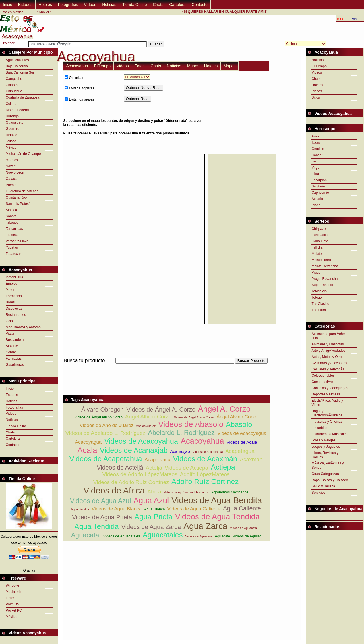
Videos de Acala (242, 442)
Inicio (8, 5)
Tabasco (12, 222)
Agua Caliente (242, 508)
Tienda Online (135, 5)
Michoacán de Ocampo (23, 154)
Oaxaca (12, 179)
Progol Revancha (324, 279)
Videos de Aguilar (247, 536)
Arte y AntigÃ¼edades (328, 351)
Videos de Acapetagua (208, 452)
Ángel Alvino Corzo (237, 417)
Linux (10, 598)
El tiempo (102, 66)
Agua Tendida (97, 526)
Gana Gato (320, 241)
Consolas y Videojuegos (330, 388)
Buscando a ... (17, 340)
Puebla (11, 185)
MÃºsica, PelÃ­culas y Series (327, 465)
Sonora (11, 216)
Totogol (317, 297)
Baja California (17, 66)
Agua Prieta (154, 517)
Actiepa (223, 467)
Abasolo (239, 424)
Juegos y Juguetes (326, 447)
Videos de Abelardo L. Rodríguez (105, 433)
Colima (11, 104)
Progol (316, 272)
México (11, 147)
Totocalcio (319, 291)
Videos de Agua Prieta (102, 517)
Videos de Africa (114, 490)
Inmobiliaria (14, 277)
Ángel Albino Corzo (148, 417)
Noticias (109, 5)
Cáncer (317, 155)
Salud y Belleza (323, 486)
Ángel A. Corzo (224, 409)
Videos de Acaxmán (205, 459)
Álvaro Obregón (103, 410)
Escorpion (319, 180)
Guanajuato (15, 122)
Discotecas (14, 309)
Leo (314, 161)
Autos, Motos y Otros (327, 357)
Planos (317, 91)
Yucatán (12, 247)
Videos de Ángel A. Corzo (161, 410)
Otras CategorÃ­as (325, 474)
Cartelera (177, 5)
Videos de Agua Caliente (194, 509)
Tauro (316, 143)
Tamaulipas (14, 229)
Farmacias (14, 359)
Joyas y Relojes (323, 440)
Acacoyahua (77, 66)
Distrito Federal (17, 110)
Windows (13, 585)
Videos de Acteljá (120, 468)
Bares (10, 302)
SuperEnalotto (322, 285)
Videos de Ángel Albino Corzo (99, 417)
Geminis (318, 149)
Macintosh (14, 592)
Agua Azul (151, 500)
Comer (11, 352)
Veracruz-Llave (17, 241)
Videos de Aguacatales (122, 536)
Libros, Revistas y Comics (325, 455)
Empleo (12, 284)
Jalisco (11, 141)
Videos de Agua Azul (101, 501)
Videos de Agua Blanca (117, 509)
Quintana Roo (16, 197)
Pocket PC (14, 610)
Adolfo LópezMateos (205, 474)
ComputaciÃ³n (322, 382)
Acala (87, 450)
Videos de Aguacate (199, 536)
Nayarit (11, 166)
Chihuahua (14, 91)
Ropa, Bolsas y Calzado (330, 480)
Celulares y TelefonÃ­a (328, 369)
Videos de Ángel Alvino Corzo (194, 417)
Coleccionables (323, 376)
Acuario (317, 199)
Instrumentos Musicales (329, 434)
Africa (154, 492)
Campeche (14, 79)
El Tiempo (319, 66)
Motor (10, 290)
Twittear (9, 43)
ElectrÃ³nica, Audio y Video (327, 403)
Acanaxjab (180, 451)
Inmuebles (319, 428)
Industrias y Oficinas (327, 422)
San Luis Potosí (18, 204)
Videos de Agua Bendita (217, 500)
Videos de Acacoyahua (141, 441)
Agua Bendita (80, 509)
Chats (158, 5)
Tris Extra (319, 310)
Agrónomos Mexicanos (230, 492)
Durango (12, 116)
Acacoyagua (88, 442)
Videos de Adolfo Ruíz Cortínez (131, 482)
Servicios (318, 493)
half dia (317, 247)
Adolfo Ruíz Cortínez (205, 482)
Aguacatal (86, 535)
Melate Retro (321, 260)
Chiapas (12, 85)
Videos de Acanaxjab (134, 450)
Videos (90, 5)
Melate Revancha (325, 266)
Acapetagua (240, 451)
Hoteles (45, 5)
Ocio (9, 321)
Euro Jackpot (321, 235)
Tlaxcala (12, 235)
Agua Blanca (155, 509)
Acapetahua (158, 460)
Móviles (12, 617)
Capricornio (320, 193)
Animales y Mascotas (327, 344)
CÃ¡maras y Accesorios (329, 363)
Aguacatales (163, 535)
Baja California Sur (20, 72)
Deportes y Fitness (326, 394)
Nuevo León (15, 172)
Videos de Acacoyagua (242, 433)
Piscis (316, 205)
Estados (25, 5)
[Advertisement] (253, 112)
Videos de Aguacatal (244, 528)
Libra (315, 174)
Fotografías (68, 5)
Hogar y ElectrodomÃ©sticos (327, 413)
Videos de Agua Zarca (151, 527)
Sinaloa (11, 210)
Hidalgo (12, 135)
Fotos (140, 66)
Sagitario (318, 186)
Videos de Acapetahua (106, 459)
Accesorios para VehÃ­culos (329, 336)
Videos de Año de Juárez (106, 425)
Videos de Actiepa (186, 468)
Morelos (12, 160)
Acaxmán (251, 459)
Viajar (10, 334)
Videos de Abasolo (191, 424)
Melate (317, 254)
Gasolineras (15, 365)
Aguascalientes (17, 60)
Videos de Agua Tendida (218, 517)
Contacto (200, 5)
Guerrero (13, 129)
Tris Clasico (320, 304)
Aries (315, 136)
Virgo (315, 168)
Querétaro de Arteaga (22, 191)
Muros (193, 66)
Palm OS (13, 604)
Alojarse (12, 346)
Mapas (229, 66)
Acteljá (154, 468)
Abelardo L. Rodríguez (181, 433)
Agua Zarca (205, 526)
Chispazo (318, 229)
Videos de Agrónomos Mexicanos (186, 492)
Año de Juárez (146, 426)
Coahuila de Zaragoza (22, 97)
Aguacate (222, 536)
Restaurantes (16, 315)
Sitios (316, 97)
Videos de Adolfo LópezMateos (140, 474)
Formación (14, 296)
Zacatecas (14, 254)
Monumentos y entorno (23, 327)
